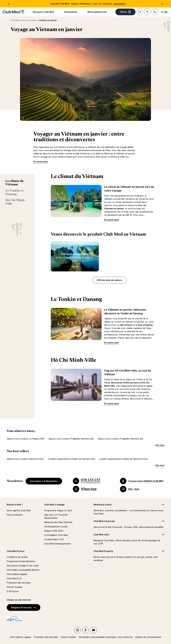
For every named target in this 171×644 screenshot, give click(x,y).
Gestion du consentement (148, 637)
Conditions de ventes (17, 557)
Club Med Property (103, 551)
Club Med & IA (14, 578)
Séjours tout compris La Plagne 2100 (25, 439)
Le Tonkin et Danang (14, 192)
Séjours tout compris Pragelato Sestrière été (71, 439)
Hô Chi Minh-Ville (15, 202)
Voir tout (160, 445)
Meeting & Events (103, 505)
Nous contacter (15, 515)
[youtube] (94, 630)
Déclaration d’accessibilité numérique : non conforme (106, 637)
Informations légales (17, 574)
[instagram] (77, 630)
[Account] (147, 12)
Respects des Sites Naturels (58, 522)
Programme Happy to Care (58, 510)
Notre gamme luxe (97, 12)
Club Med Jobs (101, 535)
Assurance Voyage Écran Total (22, 566)
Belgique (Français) (24, 607)
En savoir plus (41, 162)
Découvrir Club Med (43, 12)
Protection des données (19, 583)
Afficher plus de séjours (110, 280)
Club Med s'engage (54, 505)
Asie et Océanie (29, 20)
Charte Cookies (14, 587)
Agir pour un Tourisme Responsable (56, 516)
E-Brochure (13, 591)
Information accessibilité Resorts (23, 570)
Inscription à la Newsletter (44, 481)
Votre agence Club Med (19, 510)
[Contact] (155, 12)
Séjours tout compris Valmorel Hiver (25, 459)
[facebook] (85, 630)
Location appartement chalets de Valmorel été (71, 459)
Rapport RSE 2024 (54, 531)
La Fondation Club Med (56, 535)
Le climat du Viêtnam (14, 183)
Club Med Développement (57, 544)
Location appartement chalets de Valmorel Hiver (123, 459)
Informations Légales (21, 637)
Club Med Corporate (104, 521)
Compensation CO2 (54, 539)
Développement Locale (56, 526)
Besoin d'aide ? (15, 505)
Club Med (15, 20)
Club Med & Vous (16, 551)
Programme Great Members (21, 561)
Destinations (71, 12)
